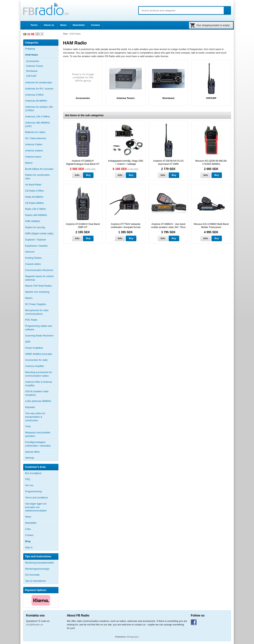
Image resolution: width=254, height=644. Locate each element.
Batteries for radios (35, 132)
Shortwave (32, 71)
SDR (28, 342)
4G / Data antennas (36, 138)
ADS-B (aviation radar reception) (37, 393)
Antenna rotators (34, 151)
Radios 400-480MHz (36, 215)
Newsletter (79, 25)
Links (28, 529)
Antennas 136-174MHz (42, 117)
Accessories (42, 61)
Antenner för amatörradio (42, 83)
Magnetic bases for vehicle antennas (40, 278)
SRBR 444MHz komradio (39, 354)
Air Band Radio (33, 185)
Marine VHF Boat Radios (39, 286)
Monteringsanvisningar (37, 569)
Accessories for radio (42, 360)
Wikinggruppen (133, 637)
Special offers (33, 452)
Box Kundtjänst (33, 473)
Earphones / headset (36, 246)
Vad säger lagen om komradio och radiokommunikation (36, 507)
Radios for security (35, 227)
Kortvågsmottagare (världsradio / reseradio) (38, 444)
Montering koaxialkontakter (40, 563)
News (63, 25)
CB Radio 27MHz (35, 191)
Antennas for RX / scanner (39, 89)
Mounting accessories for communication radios (39, 374)
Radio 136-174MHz (36, 209)
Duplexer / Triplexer (36, 240)
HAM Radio (42, 55)
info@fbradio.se (35, 625)
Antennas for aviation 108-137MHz (39, 109)
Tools (28, 426)
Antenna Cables (34, 144)
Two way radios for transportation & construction (35, 417)
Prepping (30, 49)
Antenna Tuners (35, 66)
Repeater (30, 407)
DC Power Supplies (36, 304)
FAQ (28, 479)
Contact (95, 25)
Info (77, 175)
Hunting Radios (33, 258)
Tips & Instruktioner (36, 581)
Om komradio (32, 575)
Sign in (29, 547)
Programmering (34, 491)
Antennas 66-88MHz (42, 101)
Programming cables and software (39, 328)
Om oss (29, 485)
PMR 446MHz (33, 221)
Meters (29, 298)
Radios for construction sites (38, 177)
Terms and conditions (37, 498)
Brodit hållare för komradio (39, 169)
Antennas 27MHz (42, 95)
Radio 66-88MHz (34, 197)
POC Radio (31, 320)
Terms (34, 25)
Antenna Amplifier (35, 366)
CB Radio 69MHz (35, 203)
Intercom (30, 252)
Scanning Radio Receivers (39, 336)
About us (49, 25)
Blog (28, 541)
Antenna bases (42, 157)
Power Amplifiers (34, 348)
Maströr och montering (37, 292)
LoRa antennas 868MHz (38, 401)
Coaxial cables (33, 264)
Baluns (29, 163)
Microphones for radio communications (37, 312)
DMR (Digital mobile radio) (39, 233)
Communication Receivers (39, 270)
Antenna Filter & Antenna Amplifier (39, 384)
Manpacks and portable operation (38, 434)
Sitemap (30, 458)
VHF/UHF (31, 76)
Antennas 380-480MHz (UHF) (42, 124)
